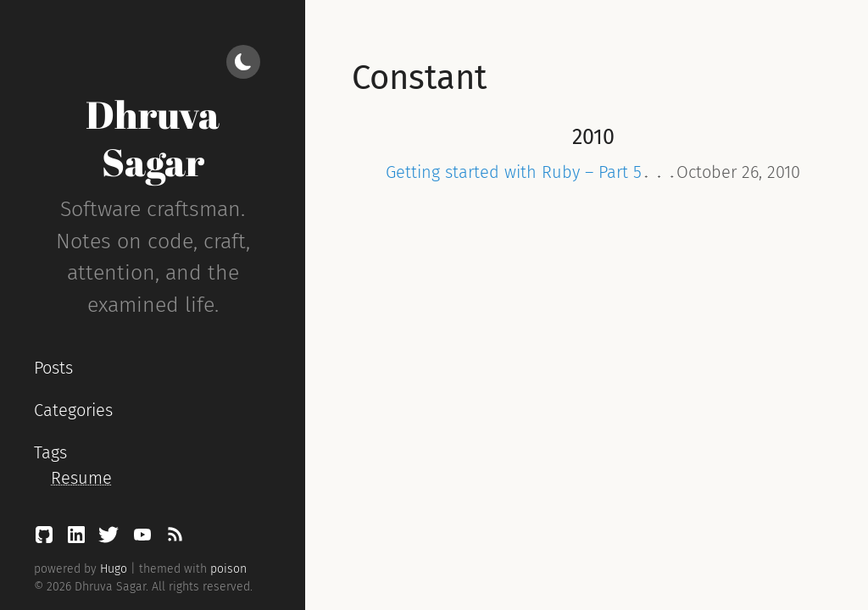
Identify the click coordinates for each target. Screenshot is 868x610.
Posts (53, 368)
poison (228, 569)
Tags (50, 452)
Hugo (114, 569)
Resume (81, 478)
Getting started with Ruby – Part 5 (514, 172)
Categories (73, 410)
